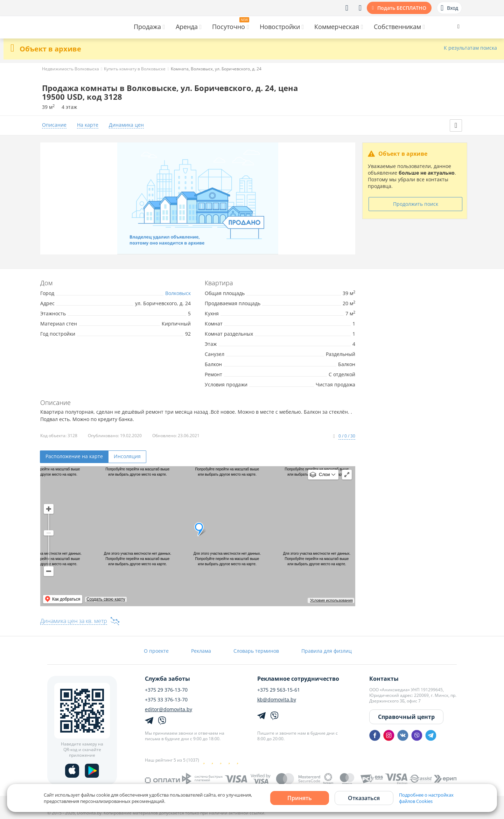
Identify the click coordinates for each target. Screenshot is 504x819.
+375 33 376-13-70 (166, 700)
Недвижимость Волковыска (71, 69)
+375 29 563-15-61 (279, 690)
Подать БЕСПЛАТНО (402, 8)
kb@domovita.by (277, 700)
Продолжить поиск (416, 204)
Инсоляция (127, 456)
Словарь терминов (256, 651)
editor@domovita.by (169, 709)
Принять (300, 798)
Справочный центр (406, 717)
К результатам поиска (470, 48)
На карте (88, 125)
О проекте (156, 651)
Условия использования (331, 600)
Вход (449, 8)
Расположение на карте (74, 456)
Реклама (201, 651)
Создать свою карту (106, 599)
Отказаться (364, 798)
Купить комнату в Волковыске (135, 69)
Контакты (384, 679)
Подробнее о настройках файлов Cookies (426, 798)
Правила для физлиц (327, 651)
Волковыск (178, 293)
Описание (54, 125)
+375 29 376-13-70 (166, 690)
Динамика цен (126, 125)
